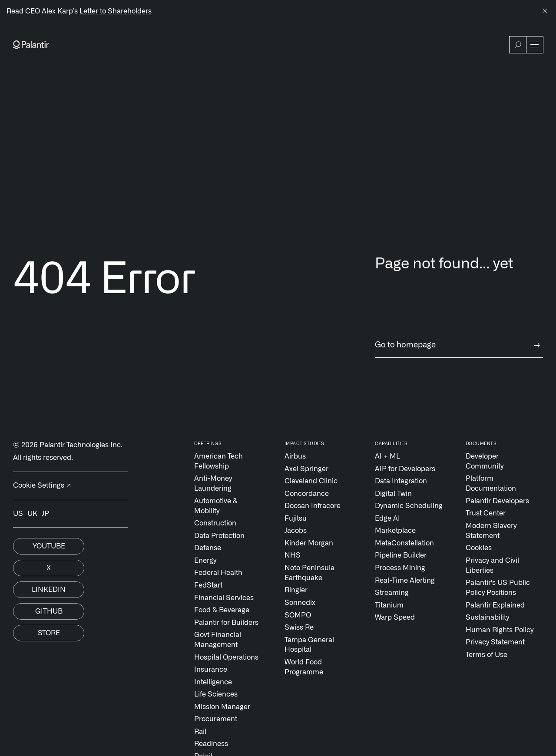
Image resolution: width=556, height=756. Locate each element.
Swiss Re (299, 627)
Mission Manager (222, 707)
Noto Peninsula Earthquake (309, 573)
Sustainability (487, 617)
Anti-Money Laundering (213, 484)
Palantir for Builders (226, 623)
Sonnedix (300, 603)
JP (45, 514)
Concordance (307, 494)
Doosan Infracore (313, 506)
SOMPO (298, 615)
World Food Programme (304, 667)
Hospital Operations (226, 657)
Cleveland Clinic (311, 481)
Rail (200, 732)
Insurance (211, 670)
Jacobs (296, 531)
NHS (293, 555)
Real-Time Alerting (405, 581)
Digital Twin (393, 494)
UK (32, 514)
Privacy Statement (495, 642)
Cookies (479, 548)
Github (49, 611)
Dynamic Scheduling (409, 506)
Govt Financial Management (218, 640)
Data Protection (219, 536)
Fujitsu (296, 518)
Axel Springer (306, 469)
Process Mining (400, 568)
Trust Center (486, 513)
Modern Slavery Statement (491, 531)
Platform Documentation (491, 484)
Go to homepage (459, 345)
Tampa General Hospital (309, 645)
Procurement (216, 719)
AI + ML (387, 456)
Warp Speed (395, 617)
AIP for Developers (405, 469)
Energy (205, 561)
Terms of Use (486, 655)
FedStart (208, 585)
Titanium (389, 605)
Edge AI (387, 518)
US (18, 514)
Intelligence (213, 682)
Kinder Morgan (309, 543)
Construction (215, 523)
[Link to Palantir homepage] (31, 45)
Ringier (296, 590)
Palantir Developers (497, 501)
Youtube (49, 546)
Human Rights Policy (500, 630)
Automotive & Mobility (216, 506)
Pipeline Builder (401, 555)
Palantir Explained (495, 605)
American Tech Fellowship (218, 461)
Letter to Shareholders (116, 11)
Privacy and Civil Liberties (492, 566)
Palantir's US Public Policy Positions (498, 588)
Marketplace (395, 531)
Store (49, 633)
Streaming (392, 593)
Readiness (211, 744)
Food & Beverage (222, 610)
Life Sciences (216, 694)
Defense (208, 548)
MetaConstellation (404, 543)
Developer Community (485, 461)
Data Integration (401, 481)
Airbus (295, 456)
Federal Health (218, 573)
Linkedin (49, 590)
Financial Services (224, 598)
